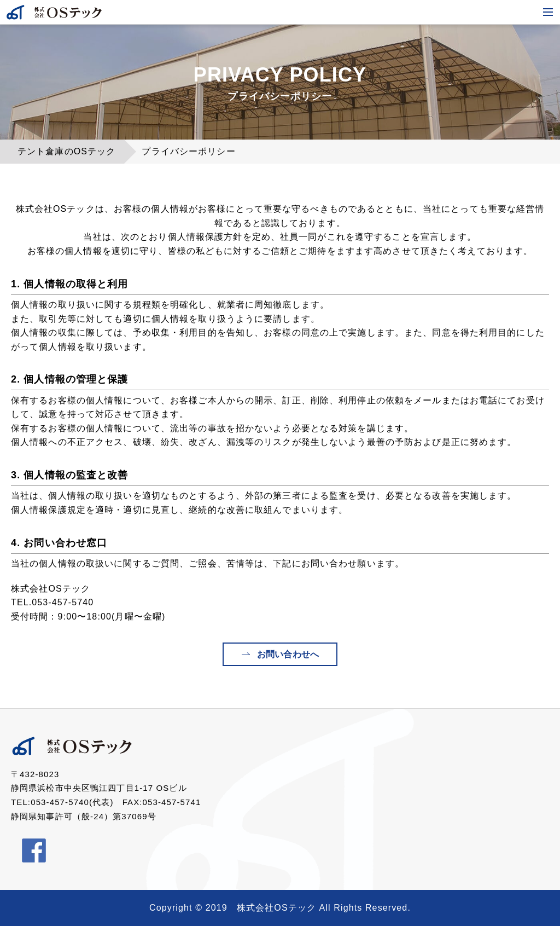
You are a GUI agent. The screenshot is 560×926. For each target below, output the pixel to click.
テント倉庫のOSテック (66, 151)
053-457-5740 (63, 602)
